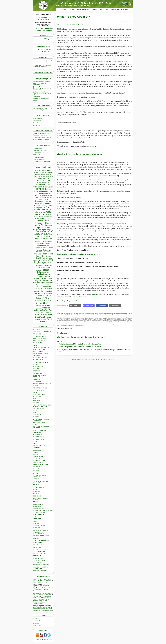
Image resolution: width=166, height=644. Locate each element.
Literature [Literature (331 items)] (39, 252)
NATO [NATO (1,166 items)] (50, 260)
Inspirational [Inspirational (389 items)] (39, 231)
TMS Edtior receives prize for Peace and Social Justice (41, 134)
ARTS (35, 489)
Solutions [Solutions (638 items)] (44, 291)
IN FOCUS (36, 364)
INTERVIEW (37, 492)
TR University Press (39, 159)
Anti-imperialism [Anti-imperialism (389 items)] (47, 173)
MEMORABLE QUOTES (40, 388)
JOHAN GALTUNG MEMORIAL (42, 332)
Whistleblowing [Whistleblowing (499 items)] (46, 317)
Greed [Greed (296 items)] (49, 219)
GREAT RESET (38, 494)
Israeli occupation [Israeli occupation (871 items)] (43, 244)
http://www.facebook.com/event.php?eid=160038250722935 (79, 254)
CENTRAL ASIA (38, 415)
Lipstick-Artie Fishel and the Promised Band (73, 154)
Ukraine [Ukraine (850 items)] (38, 300)
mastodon (89, 306)
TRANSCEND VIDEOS (40, 336)
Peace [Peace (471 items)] (47, 274)
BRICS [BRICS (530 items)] (40, 178)
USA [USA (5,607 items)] (46, 303)
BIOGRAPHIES (38, 343)
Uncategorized (37, 563)
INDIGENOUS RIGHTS (40, 461)
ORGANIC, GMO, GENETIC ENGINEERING (41, 466)
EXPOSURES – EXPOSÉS (41, 446)
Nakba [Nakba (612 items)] (44, 260)
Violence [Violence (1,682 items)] (46, 308)
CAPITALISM (37, 432)
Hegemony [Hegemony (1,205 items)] (40, 223)
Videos (95, 9)
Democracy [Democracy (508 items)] (39, 195)
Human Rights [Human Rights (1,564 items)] (40, 225)
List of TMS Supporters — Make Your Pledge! (43, 30)
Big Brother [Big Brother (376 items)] (42, 176)
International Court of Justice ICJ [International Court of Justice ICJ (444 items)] (44, 232)
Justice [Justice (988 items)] (46, 248)
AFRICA (36, 386)
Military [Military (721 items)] (43, 256)
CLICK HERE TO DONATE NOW (43, 18)
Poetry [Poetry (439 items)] (47, 276)
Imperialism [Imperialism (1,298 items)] (41, 228)
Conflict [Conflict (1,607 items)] (48, 184)
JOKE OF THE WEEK (39, 552)
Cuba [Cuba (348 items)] (51, 191)
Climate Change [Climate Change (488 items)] (43, 182)
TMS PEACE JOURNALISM (41, 347)
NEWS (35, 345)
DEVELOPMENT (38, 504)
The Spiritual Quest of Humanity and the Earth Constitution (43, 589)
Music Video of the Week (40, 571)
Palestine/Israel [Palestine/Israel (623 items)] (43, 272)
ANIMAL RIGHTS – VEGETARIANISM (39, 533)
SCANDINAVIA (37, 435)
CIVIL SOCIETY (38, 523)
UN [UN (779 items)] (43, 300)
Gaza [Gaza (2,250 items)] (49, 212)
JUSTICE (36, 452)
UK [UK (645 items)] (49, 298)
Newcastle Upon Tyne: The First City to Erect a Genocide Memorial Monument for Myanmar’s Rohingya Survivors (43, 608)
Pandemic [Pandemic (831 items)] (41, 274)
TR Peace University (39, 153)
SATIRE (35, 473)
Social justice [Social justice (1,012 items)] (47, 289)
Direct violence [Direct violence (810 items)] (40, 197)
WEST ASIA (37, 448)
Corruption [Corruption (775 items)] (49, 187)
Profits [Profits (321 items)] (50, 279)
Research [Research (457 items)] (50, 283)
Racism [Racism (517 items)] (36, 283)
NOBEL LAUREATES (39, 352)
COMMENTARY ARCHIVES (41, 565)
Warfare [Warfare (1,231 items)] (38, 315)
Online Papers (37, 121)
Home (64, 9)
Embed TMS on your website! (43, 639)
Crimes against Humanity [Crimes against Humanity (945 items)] (42, 190)
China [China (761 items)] (48, 180)
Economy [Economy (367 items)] (48, 201)
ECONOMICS (37, 496)
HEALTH (36, 455)
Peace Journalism (83, 9)
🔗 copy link (114, 306)
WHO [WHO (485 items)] (37, 319)
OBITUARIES (37, 547)
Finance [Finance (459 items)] (37, 210)
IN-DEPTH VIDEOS (39, 558)
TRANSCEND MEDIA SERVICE (84, 3)
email (75, 306)
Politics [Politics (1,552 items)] (38, 279)
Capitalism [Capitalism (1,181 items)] (40, 180)
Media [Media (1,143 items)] (44, 254)
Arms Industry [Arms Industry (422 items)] (40, 175)
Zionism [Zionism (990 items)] (43, 321)
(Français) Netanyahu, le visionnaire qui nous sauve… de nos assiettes (42, 88)
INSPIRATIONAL (38, 543)
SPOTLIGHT (37, 371)
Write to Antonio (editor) (119, 9)
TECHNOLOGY (38, 381)
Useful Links (37, 619)
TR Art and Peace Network (41, 150)
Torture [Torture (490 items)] (39, 298)
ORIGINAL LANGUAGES (40, 554)
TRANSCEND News (39, 334)
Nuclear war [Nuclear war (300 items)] (48, 262)
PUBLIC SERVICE (38, 515)
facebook (102, 306)
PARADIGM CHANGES (40, 463)
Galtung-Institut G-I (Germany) (42, 162)
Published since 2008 (106, 359)
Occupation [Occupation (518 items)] (39, 266)
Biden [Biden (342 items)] (35, 176)
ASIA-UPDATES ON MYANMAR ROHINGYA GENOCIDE (42, 406)
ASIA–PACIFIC (37, 401)
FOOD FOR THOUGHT (40, 549)
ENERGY (36, 403)
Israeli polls (95, 294)
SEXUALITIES (37, 528)
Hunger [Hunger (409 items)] (50, 225)
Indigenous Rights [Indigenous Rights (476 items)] (40, 230)
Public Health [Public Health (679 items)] (47, 281)
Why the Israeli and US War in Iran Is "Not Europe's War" (81, 344)
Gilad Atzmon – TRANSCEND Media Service (71, 25)
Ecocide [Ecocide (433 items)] (46, 199)
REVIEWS (36, 471)
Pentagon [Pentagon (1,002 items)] (41, 276)
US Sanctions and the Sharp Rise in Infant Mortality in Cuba (43, 109)
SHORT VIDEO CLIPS (40, 560)
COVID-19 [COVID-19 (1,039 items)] (40, 189)
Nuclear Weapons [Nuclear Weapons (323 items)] (43, 264)
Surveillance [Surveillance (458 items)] (47, 296)
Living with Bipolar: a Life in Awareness (42, 585)
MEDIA (35, 444)
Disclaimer (36, 623)
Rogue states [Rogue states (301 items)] (40, 285)
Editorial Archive (38, 118)
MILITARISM (37, 379)
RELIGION (36, 485)
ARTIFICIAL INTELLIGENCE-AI (42, 384)
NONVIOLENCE (38, 373)
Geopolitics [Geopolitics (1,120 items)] (47, 217)
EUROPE (36, 417)
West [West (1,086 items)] (45, 315)
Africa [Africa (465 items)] (44, 170)
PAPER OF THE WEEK (40, 338)
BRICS (35, 412)
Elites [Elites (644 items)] (37, 203)
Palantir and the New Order (41, 582)
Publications (37, 123)
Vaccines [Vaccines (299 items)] (39, 308)
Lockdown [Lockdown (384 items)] (47, 252)
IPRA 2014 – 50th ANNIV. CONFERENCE (40, 568)
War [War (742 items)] (47, 310)
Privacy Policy (37, 625)
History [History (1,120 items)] (48, 223)
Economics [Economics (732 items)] (40, 201)
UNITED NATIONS (39, 439)
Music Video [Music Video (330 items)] (37, 260)
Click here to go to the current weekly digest (73, 337)
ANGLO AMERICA (38, 390)
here (74, 123)
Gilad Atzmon (97, 154)
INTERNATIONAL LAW (40, 430)
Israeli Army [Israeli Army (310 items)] (40, 244)
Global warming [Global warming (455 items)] (41, 219)
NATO (35, 441)
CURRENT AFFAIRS (39, 526)
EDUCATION (37, 450)
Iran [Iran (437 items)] (50, 239)
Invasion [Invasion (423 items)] (45, 239)
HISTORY (36, 469)
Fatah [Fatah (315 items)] (50, 208)
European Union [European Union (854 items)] (41, 208)
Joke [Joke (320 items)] (48, 246)
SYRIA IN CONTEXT (39, 437)
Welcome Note (37, 125)
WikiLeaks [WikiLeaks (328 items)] (43, 319)
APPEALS (36, 479)
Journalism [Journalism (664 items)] (38, 248)
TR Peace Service (38, 155)
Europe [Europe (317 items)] (50, 206)
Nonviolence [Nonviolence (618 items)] (39, 262)
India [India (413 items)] (49, 228)
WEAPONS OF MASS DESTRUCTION (40, 376)
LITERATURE (37, 519)
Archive (71, 9)
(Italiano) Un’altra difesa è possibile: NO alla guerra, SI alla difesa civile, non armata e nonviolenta (42, 94)
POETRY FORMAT (39, 545)
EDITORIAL (37, 330)
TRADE (35, 502)
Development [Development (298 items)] (48, 195)
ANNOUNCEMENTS (39, 341)
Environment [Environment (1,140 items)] (46, 203)
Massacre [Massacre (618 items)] (37, 254)
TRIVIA (35, 517)
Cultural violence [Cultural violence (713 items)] (43, 193)
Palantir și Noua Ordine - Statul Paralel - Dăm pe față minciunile (42, 580)
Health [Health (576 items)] (46, 221)
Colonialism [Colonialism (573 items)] (39, 185)
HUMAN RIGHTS (38, 367)
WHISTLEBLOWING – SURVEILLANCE (40, 458)
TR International (38, 148)
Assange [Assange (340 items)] (48, 175)
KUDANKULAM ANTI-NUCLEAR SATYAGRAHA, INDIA (43, 512)
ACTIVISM (36, 369)
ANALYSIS (36, 398)
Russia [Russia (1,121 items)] (48, 285)
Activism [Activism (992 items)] (38, 170)
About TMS (104, 9)
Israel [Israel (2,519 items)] (37, 241)
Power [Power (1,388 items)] (44, 279)
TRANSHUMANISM (39, 487)
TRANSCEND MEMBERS (41, 362)
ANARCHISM (37, 506)
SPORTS (36, 392)
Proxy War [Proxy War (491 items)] (38, 281)
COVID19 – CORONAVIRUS (41, 536)
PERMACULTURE (38, 509)
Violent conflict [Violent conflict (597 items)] (39, 310)
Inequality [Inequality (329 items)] (50, 230)
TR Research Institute (39, 157)
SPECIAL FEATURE (39, 350)
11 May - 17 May (43, 39)
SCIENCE (36, 538)
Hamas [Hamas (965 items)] (40, 221)
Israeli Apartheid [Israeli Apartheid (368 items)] (46, 241)
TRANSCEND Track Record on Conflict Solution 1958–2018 (42, 139)
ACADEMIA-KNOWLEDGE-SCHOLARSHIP (41, 482)
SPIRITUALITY (38, 556)
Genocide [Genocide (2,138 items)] (40, 214)
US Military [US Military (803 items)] (46, 305)
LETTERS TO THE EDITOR (41, 530)
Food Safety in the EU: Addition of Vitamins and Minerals (80, 347)
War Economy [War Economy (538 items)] (46, 312)
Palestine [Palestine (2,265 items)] (46, 270)
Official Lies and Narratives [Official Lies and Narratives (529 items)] (44, 267)
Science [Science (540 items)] (38, 287)
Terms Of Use (37, 621)
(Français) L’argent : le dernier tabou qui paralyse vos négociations (42, 83)
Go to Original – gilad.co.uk (67, 301)
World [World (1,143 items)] (49, 319)
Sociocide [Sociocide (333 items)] (37, 291)
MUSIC (35, 521)
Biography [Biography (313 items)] (49, 176)
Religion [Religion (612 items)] (42, 283)
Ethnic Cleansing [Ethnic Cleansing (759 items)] (40, 206)
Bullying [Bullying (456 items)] (46, 178)
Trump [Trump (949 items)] (44, 298)
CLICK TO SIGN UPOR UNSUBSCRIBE (43, 50)
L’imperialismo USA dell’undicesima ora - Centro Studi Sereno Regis (43, 594)
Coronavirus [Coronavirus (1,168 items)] (39, 187)
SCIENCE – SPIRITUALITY (41, 540)
